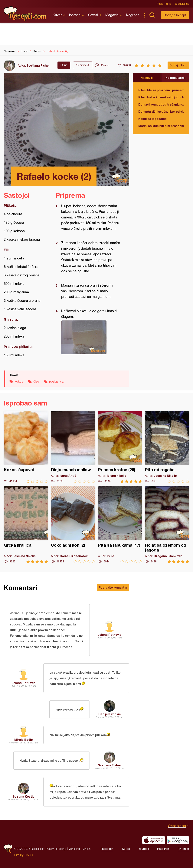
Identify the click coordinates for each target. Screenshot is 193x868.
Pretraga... (152, 15)
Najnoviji (147, 78)
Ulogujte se (182, 4)
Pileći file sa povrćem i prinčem (161, 90)
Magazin (112, 15)
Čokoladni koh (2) (73, 525)
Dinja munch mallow (73, 447)
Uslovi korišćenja (57, 849)
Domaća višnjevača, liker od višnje (161, 111)
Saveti (93, 15)
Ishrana (75, 15)
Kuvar (57, 15)
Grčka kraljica (26, 525)
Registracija (164, 4)
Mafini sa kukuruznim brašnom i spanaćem (161, 126)
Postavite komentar (113, 587)
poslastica (56, 381)
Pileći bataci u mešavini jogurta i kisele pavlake (161, 97)
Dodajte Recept (175, 15)
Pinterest (183, 849)
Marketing (74, 849)
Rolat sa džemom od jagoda (167, 525)
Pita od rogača (167, 447)
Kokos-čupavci (26, 447)
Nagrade (133, 15)
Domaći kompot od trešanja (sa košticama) (161, 104)
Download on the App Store (154, 840)
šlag (36, 381)
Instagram (163, 849)
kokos (19, 381)
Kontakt (86, 849)
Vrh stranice (177, 826)
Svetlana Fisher (38, 65)
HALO (29, 855)
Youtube (144, 849)
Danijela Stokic (110, 714)
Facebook (107, 849)
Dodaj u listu (178, 65)
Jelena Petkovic (110, 635)
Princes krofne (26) (120, 447)
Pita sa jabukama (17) (120, 525)
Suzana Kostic (24, 796)
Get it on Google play (178, 840)
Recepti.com (25, 14)
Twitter (126, 849)
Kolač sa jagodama (152, 119)
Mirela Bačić (24, 740)
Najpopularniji (175, 78)
